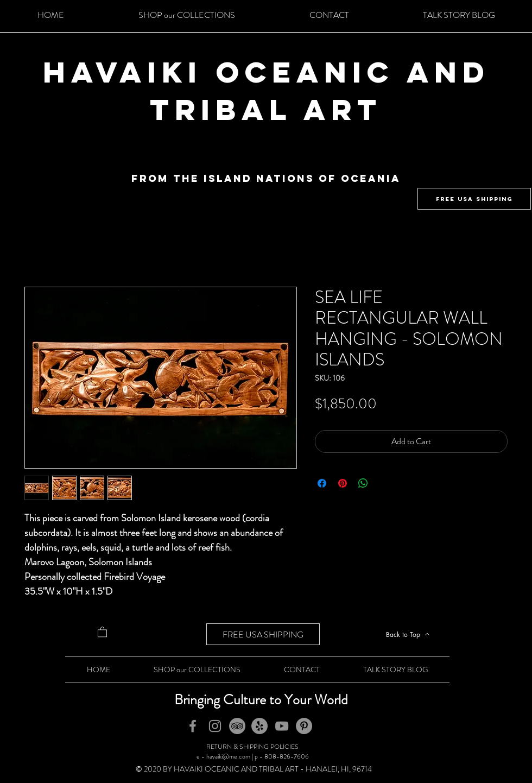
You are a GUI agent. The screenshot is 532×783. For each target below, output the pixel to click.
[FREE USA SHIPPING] (474, 199)
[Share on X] (384, 483)
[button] (102, 632)
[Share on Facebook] (322, 483)
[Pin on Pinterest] (343, 483)
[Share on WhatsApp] (363, 483)
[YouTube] (282, 726)
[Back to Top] (408, 634)
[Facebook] (193, 726)
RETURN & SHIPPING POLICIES (252, 747)
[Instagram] (215, 726)
